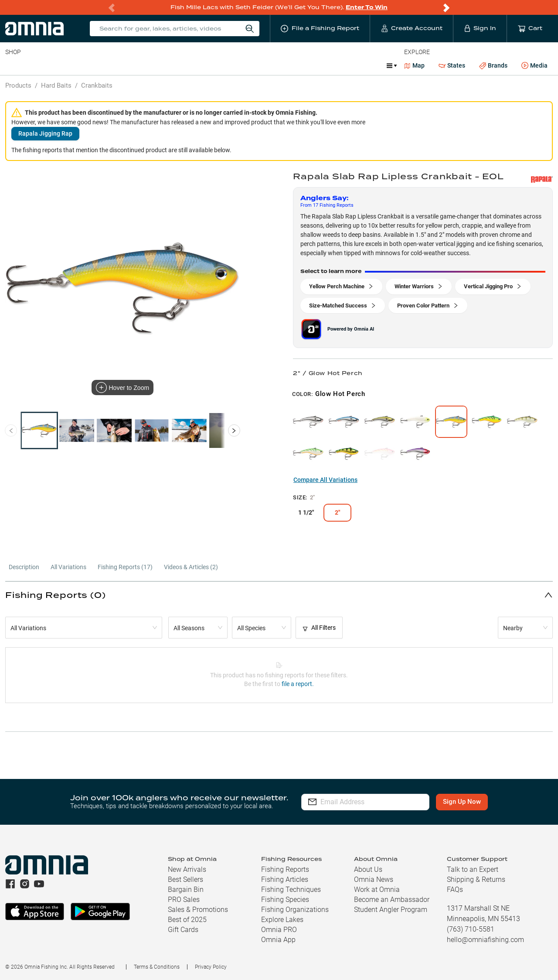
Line (40, 65)
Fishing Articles (285, 879)
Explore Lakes (282, 920)
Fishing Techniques (291, 890)
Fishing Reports (285, 869)
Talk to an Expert (473, 869)
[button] (279, 595)
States (452, 66)
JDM (320, 65)
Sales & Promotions (198, 910)
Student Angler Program (391, 910)
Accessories (173, 65)
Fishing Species (285, 900)
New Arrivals (187, 869)
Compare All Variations (325, 480)
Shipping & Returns (476, 879)
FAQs (455, 890)
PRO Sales (184, 900)
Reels (95, 65)
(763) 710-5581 (471, 929)
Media (534, 66)
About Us (368, 869)
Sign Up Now (465, 802)
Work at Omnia (377, 890)
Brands (493, 66)
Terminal (130, 65)
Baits (12, 65)
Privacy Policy (211, 967)
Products (18, 85)
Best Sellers (185, 879)
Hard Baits (56, 85)
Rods (67, 65)
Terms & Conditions (157, 967)
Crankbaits (97, 85)
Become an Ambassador (392, 900)
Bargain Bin (186, 890)
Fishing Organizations (295, 910)
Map (414, 65)
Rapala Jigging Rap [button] (45, 133)
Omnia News (374, 879)
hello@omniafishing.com (485, 940)
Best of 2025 (187, 920)
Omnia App (278, 940)
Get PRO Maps (257, 65)
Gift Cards (183, 930)
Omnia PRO (279, 930)
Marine (213, 65)
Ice (295, 65)
